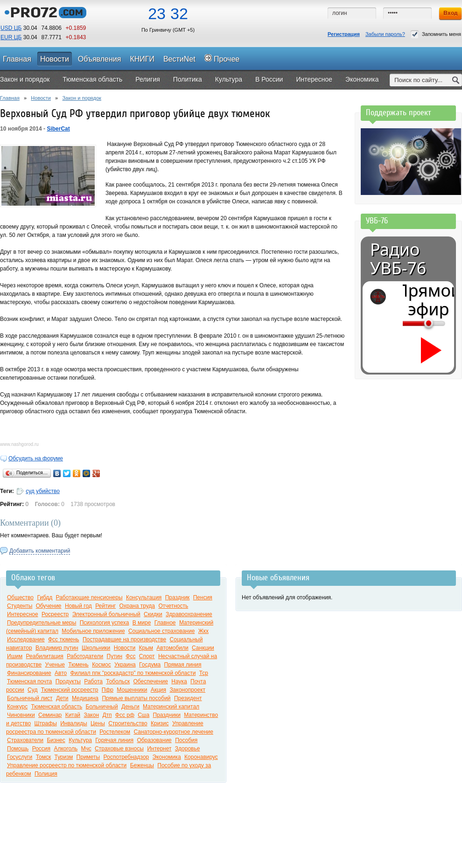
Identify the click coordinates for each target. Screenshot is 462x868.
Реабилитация (45, 656)
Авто (61, 673)
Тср (204, 673)
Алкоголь (66, 749)
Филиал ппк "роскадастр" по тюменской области (133, 673)
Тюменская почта (29, 681)
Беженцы (142, 765)
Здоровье (188, 749)
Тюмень (78, 665)
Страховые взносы (119, 749)
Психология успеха (105, 623)
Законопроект (187, 690)
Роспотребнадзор (126, 757)
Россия (41, 749)
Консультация (144, 597)
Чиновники (21, 715)
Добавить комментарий (40, 551)
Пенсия (203, 597)
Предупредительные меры (42, 623)
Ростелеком (115, 732)
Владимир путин (57, 648)
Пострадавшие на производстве (124, 639)
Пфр (108, 690)
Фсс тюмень (64, 639)
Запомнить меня (436, 34)
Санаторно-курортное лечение (173, 732)
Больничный (102, 707)
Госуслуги (20, 757)
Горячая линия (114, 740)
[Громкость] (408, 323)
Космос (101, 665)
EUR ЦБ (11, 37)
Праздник (178, 597)
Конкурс (17, 707)
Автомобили (172, 648)
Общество (20, 597)
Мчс (86, 749)
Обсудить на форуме (36, 458)
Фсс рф (125, 715)
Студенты (20, 606)
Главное (165, 623)
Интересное (23, 614)
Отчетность (173, 606)
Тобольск (118, 681)
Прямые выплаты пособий (136, 698)
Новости (41, 98)
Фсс (130, 656)
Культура (80, 740)
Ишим (15, 656)
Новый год (78, 606)
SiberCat (58, 129)
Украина (125, 665)
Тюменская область (57, 707)
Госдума (150, 665)
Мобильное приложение (93, 631)
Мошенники (132, 690)
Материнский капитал (171, 707)
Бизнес (56, 740)
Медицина (85, 698)
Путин (115, 656)
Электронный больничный (106, 614)
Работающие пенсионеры (89, 597)
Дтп (107, 715)
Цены (98, 723)
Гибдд (45, 597)
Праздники (167, 715)
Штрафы (45, 723)
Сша (143, 715)
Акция (158, 690)
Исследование (26, 639)
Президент (188, 698)
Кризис (160, 723)
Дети (62, 698)
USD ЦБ (11, 28)
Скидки (153, 614)
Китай (73, 715)
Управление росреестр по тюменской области (67, 765)
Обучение (49, 606)
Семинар (50, 715)
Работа (93, 681)
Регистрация (344, 34)
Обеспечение (151, 681)
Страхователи (25, 740)
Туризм (64, 757)
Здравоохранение (189, 614)
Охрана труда (137, 606)
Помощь (18, 749)
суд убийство (43, 491)
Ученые (55, 665)
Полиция (46, 774)
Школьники (96, 648)
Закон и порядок (82, 98)
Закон (91, 715)
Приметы (88, 757)
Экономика (167, 757)
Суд (32, 690)
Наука (179, 681)
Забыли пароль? (385, 34)
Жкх (203, 631)
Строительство (128, 723)
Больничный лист (30, 698)
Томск (44, 757)
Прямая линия (183, 665)
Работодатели (85, 656)
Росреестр (55, 614)
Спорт (147, 656)
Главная (10, 98)
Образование (154, 740)
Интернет (159, 749)
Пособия (186, 740)
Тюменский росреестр (70, 690)
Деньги (130, 707)
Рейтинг (105, 606)
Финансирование (29, 673)
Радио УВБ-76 (398, 259)
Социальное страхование (161, 631)
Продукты (68, 681)
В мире (142, 623)
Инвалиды (74, 723)
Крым (146, 648)
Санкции (203, 648)
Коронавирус (201, 757)
